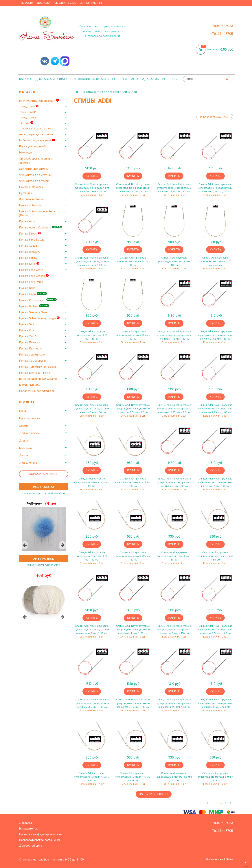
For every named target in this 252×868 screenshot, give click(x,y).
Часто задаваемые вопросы (153, 79)
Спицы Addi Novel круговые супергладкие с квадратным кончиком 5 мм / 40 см (92, 188)
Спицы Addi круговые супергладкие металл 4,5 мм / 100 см (133, 777)
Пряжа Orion (33, 294)
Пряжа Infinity (29, 258)
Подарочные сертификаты (38, 391)
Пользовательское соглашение (40, 840)
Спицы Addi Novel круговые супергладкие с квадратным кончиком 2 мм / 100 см (215, 703)
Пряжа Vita (27, 330)
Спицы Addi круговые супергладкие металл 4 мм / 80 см (92, 482)
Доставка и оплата (51, 79)
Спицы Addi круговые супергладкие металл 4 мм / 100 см (92, 777)
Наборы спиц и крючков (37, 141)
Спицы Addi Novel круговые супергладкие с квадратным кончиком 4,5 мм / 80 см (174, 335)
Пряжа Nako (28, 288)
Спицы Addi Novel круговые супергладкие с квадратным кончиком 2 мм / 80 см (215, 482)
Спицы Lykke (29, 118)
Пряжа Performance (38, 300)
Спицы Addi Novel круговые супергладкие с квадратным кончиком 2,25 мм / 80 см (215, 409)
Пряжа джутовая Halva (35, 373)
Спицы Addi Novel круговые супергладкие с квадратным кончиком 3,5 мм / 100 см (92, 703)
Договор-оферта (31, 846)
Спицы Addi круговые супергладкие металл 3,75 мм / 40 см (215, 261)
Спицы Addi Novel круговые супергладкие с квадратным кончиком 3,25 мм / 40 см (215, 188)
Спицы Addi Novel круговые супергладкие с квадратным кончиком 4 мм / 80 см (174, 482)
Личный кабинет (91, 3)
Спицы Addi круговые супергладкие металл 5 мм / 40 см (133, 261)
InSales (229, 859)
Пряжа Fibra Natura (32, 240)
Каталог (26, 79)
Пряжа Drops (30, 234)
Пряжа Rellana (34, 306)
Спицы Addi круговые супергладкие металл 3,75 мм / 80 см (92, 556)
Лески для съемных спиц (36, 129)
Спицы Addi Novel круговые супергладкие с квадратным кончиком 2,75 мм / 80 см (174, 409)
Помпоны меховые (32, 187)
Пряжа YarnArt (29, 337)
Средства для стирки (34, 169)
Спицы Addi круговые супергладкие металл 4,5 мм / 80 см (133, 482)
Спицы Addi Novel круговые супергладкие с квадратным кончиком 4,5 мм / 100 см (92, 630)
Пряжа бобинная (31, 205)
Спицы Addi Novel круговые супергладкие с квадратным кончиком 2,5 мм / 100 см (215, 630)
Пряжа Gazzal (29, 246)
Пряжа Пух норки (31, 349)
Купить (92, 176)
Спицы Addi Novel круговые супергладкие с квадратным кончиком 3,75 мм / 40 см (174, 188)
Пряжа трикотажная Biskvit (38, 367)
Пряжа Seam (28, 324)
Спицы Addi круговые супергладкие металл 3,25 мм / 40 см (92, 335)
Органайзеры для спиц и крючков (36, 161)
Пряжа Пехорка (30, 343)
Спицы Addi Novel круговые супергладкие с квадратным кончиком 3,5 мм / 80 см (215, 335)
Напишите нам (29, 829)
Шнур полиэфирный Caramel (39, 379)
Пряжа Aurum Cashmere (41, 228)
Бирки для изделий (33, 147)
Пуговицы (26, 193)
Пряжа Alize (28, 222)
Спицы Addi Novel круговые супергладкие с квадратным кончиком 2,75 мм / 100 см (133, 703)
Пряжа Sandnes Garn (33, 312)
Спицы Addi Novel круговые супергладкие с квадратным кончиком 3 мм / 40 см (92, 261)
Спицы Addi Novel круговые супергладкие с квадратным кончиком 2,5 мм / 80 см (133, 409)
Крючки (27, 123)
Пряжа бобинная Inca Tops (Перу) (37, 213)
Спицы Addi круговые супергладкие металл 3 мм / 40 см (133, 335)
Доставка (44, 3)
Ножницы (26, 153)
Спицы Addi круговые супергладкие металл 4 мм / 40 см (174, 261)
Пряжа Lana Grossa (34, 276)
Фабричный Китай (32, 199)
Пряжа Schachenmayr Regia (39, 318)
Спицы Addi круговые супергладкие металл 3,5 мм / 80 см (133, 556)
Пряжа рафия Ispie (32, 355)
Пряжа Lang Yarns (32, 282)
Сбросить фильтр (44, 474)
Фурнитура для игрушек (36, 175)
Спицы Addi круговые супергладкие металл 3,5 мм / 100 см (174, 777)
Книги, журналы (30, 385)
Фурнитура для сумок (34, 181)
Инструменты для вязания (39, 101)
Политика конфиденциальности (41, 834)
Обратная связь (65, 3)
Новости (27, 3)
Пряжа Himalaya (30, 252)
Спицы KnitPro (30, 112)
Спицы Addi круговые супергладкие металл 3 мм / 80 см (174, 556)
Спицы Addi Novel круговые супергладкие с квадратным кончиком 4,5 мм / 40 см (133, 188)
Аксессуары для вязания (36, 134)
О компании (80, 79)
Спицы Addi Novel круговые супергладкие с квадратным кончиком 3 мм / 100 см (174, 630)
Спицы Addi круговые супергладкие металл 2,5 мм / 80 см (215, 556)
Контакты (101, 79)
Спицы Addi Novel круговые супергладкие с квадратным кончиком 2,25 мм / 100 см (174, 703)
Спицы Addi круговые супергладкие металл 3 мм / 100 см (215, 777)
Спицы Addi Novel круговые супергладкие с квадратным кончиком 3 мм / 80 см (92, 409)
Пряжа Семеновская (33, 361)
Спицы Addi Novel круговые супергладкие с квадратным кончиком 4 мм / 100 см (133, 630)
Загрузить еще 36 (154, 794)
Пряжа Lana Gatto (32, 270)
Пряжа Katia (29, 264)
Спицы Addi (30, 107)
